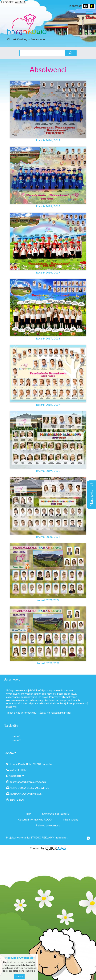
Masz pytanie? (91, 495)
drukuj (87, 838)
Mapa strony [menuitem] (71, 819)
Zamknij (19, 976)
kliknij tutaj (65, 713)
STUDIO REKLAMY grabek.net (49, 837)
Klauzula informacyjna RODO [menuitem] (35, 819)
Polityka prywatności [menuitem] (48, 825)
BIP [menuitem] (29, 814)
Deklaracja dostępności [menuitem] (56, 814)
